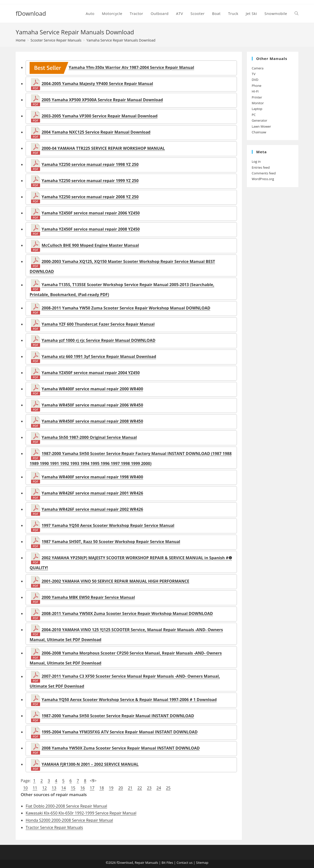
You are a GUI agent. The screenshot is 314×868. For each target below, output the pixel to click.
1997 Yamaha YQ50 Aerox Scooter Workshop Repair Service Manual (108, 525)
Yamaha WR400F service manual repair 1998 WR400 (92, 477)
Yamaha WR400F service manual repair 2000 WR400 (92, 389)
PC (254, 115)
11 (35, 788)
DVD (255, 80)
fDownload (31, 13)
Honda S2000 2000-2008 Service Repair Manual (69, 820)
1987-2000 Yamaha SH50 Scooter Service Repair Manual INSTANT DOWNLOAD (118, 716)
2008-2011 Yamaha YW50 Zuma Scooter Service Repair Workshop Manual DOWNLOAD (126, 308)
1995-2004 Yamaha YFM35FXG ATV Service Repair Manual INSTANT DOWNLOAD (120, 732)
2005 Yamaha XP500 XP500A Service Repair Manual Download (102, 100)
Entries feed (261, 167)
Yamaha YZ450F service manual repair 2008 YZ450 (91, 229)
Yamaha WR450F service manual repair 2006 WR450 (92, 405)
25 (168, 788)
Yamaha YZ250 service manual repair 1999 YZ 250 (90, 181)
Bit (164, 863)
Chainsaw (259, 132)
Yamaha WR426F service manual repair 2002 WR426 (92, 509)
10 (25, 788)
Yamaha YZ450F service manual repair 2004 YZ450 (91, 373)
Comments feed (264, 173)
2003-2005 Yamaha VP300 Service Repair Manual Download (99, 116)
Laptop (257, 109)
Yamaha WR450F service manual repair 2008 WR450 (92, 421)
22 (140, 788)
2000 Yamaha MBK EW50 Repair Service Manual (88, 597)
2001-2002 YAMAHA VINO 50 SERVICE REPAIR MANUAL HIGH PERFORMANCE (115, 581)
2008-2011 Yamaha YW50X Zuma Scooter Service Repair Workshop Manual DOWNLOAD (127, 613)
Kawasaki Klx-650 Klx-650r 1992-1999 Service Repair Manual (81, 813)
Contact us (184, 863)
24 (159, 788)
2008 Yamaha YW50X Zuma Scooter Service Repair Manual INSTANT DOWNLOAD (121, 748)
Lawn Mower (262, 126)
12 (45, 788)
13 (54, 788)
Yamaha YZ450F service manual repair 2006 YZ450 (91, 213)
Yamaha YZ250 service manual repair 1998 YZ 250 (90, 164)
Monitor (258, 103)
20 (121, 788)
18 (102, 788)
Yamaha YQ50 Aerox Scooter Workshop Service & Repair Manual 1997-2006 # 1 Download (129, 700)
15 (73, 788)
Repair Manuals (146, 863)
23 (149, 788)
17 (92, 788)
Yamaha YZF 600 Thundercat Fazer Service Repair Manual (98, 324)
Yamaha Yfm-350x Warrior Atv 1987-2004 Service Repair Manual (112, 67)
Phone (257, 86)
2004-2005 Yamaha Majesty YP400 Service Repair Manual (97, 84)
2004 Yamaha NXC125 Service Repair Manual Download (96, 132)
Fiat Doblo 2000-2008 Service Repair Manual (66, 806)
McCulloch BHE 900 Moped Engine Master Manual (90, 245)
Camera (258, 68)
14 (63, 788)
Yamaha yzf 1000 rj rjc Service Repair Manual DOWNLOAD (98, 340)
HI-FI (255, 91)
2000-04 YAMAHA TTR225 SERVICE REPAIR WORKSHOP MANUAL (103, 148)
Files (170, 863)
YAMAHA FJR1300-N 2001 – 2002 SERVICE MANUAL (90, 764)
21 (130, 788)
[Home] (21, 40)
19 (111, 788)
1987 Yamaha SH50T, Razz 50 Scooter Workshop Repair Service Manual (111, 542)
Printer (257, 97)
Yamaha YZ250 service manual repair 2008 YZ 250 (90, 197)
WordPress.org (263, 179)
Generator (260, 120)
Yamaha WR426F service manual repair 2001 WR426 (92, 493)
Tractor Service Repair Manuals (54, 827)
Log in (256, 161)
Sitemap (202, 863)
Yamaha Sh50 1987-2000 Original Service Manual (89, 437)
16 (83, 788)
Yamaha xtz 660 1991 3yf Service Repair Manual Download (99, 357)
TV (254, 74)
